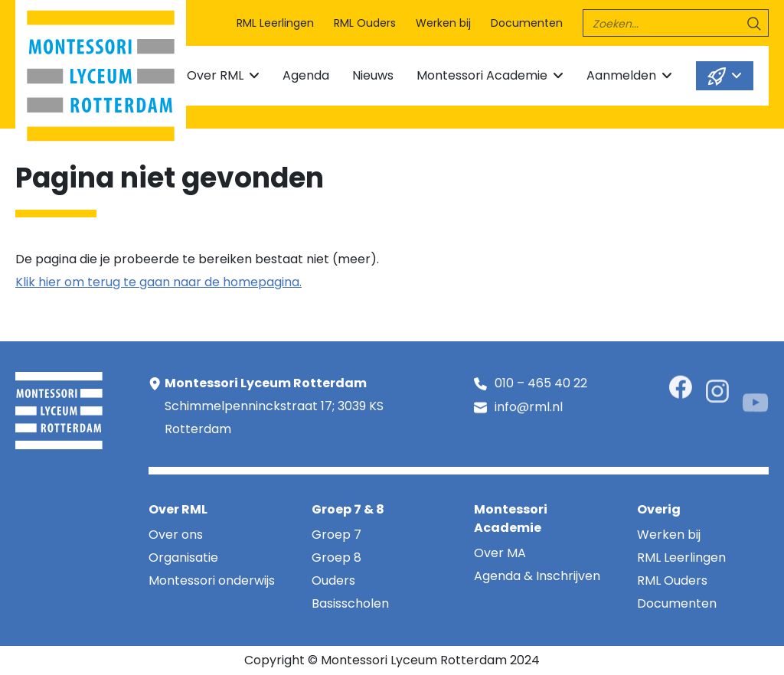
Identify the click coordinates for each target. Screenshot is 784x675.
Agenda (306, 75)
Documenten (527, 23)
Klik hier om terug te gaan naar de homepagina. (158, 282)
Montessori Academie (482, 75)
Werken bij (443, 23)
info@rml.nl (529, 409)
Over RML (215, 75)
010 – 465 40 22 (541, 385)
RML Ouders (365, 23)
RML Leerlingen (275, 23)
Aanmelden (621, 75)
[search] (676, 23)
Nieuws (373, 75)
